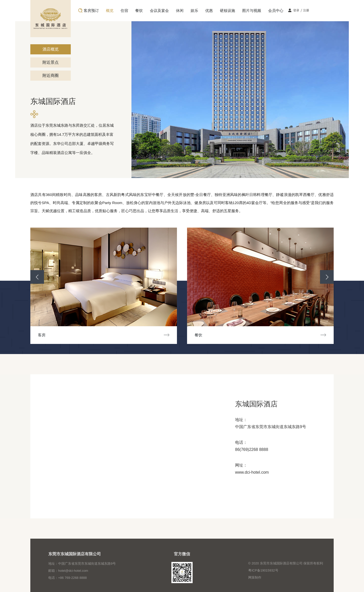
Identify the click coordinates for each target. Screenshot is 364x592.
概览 (110, 10)
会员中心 (276, 10)
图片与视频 (252, 10)
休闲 (180, 10)
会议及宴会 (159, 10)
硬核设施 (227, 10)
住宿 (124, 10)
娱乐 (194, 10)
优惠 (209, 10)
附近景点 (51, 62)
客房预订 (91, 10)
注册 (306, 10)
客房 (45, 335)
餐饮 (139, 10)
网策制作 (255, 577)
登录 (296, 10)
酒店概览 (51, 49)
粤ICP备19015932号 (263, 570)
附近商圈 (51, 75)
